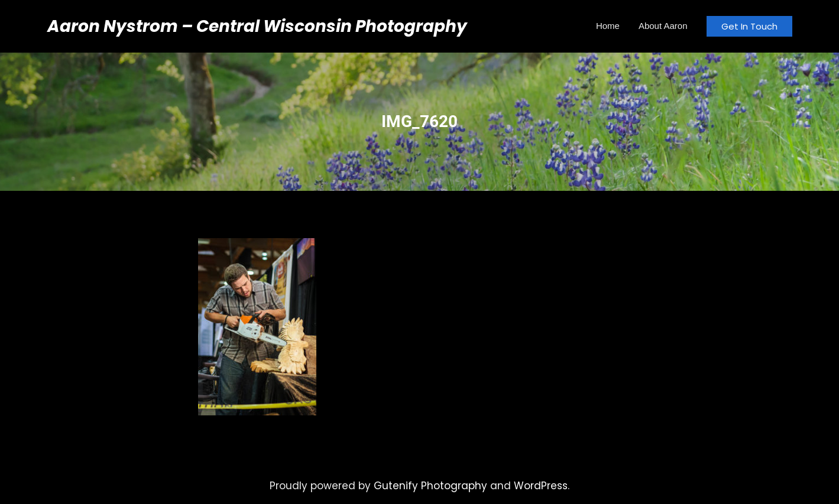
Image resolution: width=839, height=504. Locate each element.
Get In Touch (749, 26)
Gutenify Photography (430, 486)
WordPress (541, 486)
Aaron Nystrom (113, 26)
